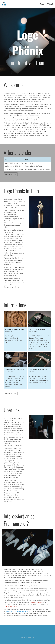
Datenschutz (32, 637)
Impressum (23, 637)
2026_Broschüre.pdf (11, 606)
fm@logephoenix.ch (36, 602)
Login (41, 4)
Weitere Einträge (11, 174)
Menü (50, 4)
